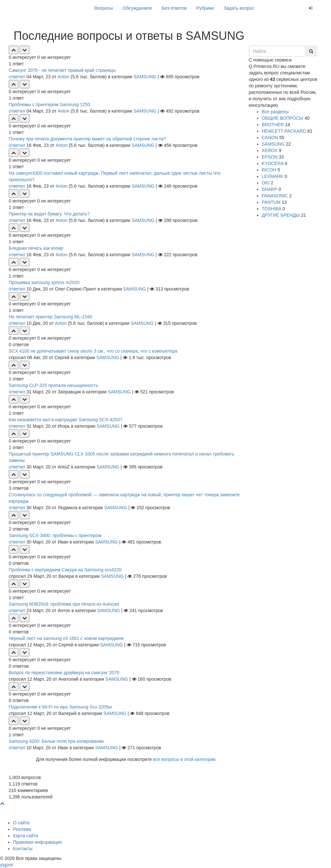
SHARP (270, 189)
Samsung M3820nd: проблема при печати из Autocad (64, 604)
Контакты (23, 849)
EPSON (270, 157)
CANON (270, 137)
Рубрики (205, 8)
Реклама (22, 829)
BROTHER (273, 125)
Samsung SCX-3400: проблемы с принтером (55, 535)
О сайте (21, 823)
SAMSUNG (145, 77)
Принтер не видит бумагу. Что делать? (49, 214)
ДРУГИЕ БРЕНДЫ (281, 215)
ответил (17, 77)
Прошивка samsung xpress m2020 (44, 282)
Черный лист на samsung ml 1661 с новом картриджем (66, 638)
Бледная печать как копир (36, 248)
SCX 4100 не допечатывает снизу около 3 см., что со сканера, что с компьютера (93, 351)
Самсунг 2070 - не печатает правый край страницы (62, 70)
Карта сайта (26, 836)
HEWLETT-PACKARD (284, 131)
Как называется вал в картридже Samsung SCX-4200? (66, 420)
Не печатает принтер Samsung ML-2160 (50, 317)
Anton (64, 77)
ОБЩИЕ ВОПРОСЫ (283, 118)
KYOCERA (273, 163)
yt (2, 865)
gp (6, 865)
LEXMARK (273, 176)
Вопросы (104, 8)
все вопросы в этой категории (184, 759)
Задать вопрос (239, 8)
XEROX (270, 150)
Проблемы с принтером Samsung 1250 (49, 104)
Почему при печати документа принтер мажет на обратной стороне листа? (87, 139)
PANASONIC (275, 196)
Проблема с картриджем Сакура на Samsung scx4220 (65, 570)
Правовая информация (37, 842)
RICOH (269, 170)
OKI (266, 183)
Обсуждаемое (137, 8)
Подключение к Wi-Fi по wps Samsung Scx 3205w (60, 707)
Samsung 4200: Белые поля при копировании (56, 741)
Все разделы (275, 112)
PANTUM (271, 202)
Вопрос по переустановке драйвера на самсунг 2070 (64, 673)
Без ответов (174, 8)
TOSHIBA (272, 209)
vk (11, 865)
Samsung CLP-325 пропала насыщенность (53, 385)
